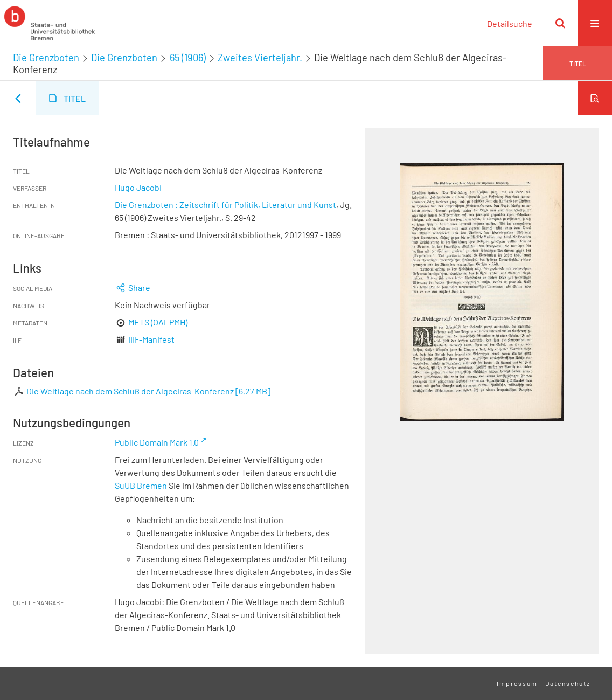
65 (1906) (188, 58)
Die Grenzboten (46, 58)
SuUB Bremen (141, 485)
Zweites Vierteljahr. (260, 58)
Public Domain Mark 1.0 (157, 442)
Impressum (517, 683)
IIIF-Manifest (151, 339)
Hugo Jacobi (138, 187)
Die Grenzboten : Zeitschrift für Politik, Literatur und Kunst (225, 205)
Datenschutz (568, 683)
